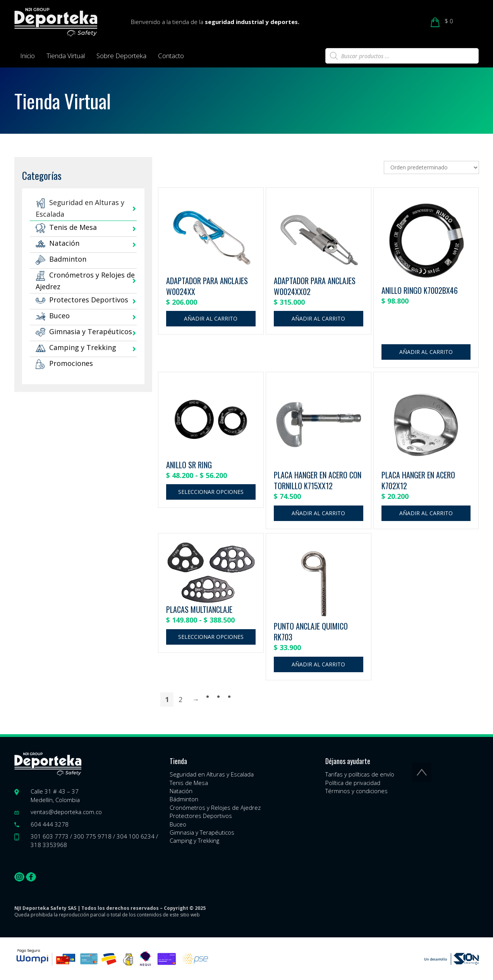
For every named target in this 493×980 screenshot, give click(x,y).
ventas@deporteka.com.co (66, 812)
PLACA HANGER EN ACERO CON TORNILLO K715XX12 (318, 481)
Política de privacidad (353, 783)
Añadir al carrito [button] (211, 318)
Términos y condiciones (356, 791)
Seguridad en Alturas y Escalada (212, 774)
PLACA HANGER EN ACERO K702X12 (418, 481)
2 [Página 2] (180, 699)
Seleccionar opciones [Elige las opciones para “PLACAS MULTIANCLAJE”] (211, 637)
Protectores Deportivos (82, 300)
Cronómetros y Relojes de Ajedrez (215, 807)
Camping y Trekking (76, 347)
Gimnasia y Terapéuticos (84, 331)
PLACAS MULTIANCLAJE (199, 609)
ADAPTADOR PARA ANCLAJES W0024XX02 (315, 286)
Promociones (64, 363)
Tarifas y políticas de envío (360, 774)
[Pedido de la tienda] (431, 167)
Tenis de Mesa (66, 227)
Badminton (61, 259)
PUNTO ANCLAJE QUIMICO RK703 (311, 632)
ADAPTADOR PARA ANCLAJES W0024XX (207, 286)
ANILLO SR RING (189, 465)
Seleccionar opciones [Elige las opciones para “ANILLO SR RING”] (211, 492)
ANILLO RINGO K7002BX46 (420, 290)
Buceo (53, 316)
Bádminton (184, 799)
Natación (58, 243)
